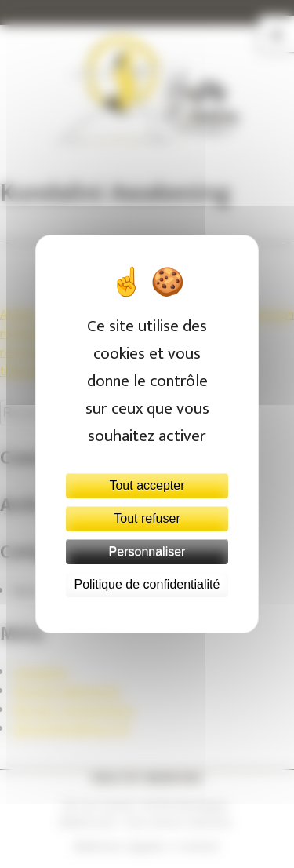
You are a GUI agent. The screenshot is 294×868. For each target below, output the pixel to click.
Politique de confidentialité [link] (147, 584)
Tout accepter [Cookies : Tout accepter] (147, 485)
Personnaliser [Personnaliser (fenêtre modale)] (147, 551)
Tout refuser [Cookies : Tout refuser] (147, 518)
